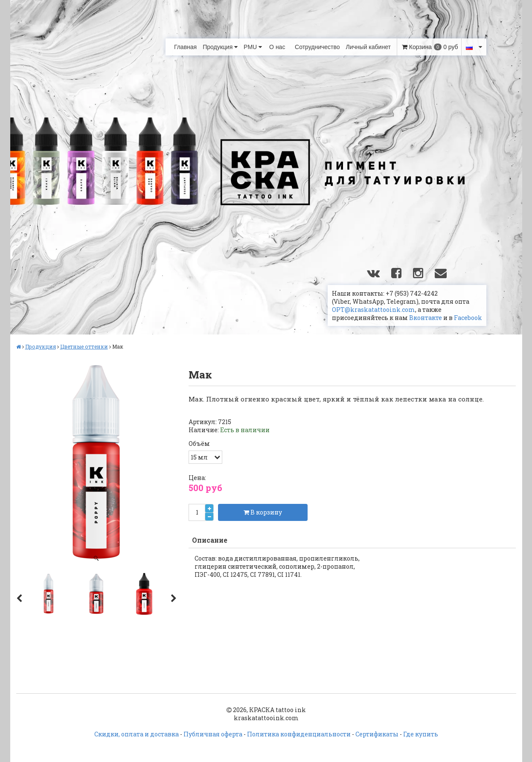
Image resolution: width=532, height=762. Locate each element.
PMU (253, 47)
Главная (185, 47)
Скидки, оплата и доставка (137, 734)
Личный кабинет (368, 47)
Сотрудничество (317, 47)
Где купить (421, 734)
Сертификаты (377, 734)
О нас (277, 47)
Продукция (220, 47)
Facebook (468, 318)
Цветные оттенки (84, 346)
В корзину (263, 512)
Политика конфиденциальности (299, 734)
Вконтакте (426, 318)
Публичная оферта (213, 734)
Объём (199, 444)
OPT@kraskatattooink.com (374, 310)
